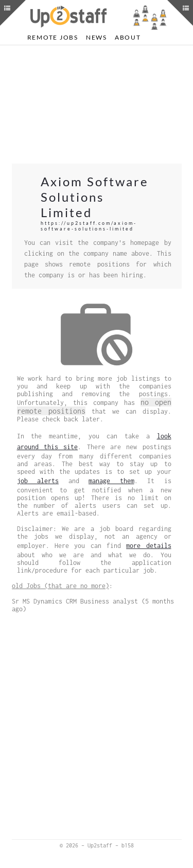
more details (148, 546)
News (97, 37)
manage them (111, 481)
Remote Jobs (53, 37)
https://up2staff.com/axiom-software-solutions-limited (89, 226)
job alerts (38, 481)
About (128, 37)
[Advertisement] (97, 104)
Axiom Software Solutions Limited (95, 197)
